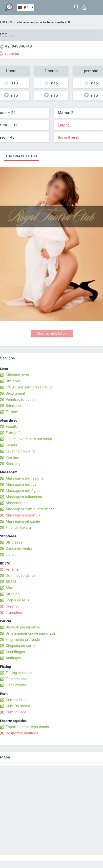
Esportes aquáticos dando (27, 727)
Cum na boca (17, 700)
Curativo (13, 606)
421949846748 (19, 46)
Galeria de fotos (21, 156)
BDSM (11, 582)
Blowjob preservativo (23, 627)
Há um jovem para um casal (29, 439)
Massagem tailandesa (24, 497)
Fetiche (12, 412)
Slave (10, 588)
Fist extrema (16, 685)
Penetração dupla (20, 400)
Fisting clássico (19, 673)
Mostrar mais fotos (51, 333)
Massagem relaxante (23, 521)
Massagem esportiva (23, 515)
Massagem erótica (21, 484)
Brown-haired (69, 137)
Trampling (14, 612)
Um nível (13, 381)
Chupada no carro (20, 646)
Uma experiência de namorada (31, 633)
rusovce (36, 22)
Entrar (84, 7)
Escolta (12, 427)
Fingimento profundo (23, 640)
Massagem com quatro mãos (30, 509)
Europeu (65, 125)
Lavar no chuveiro (20, 451)
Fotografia (14, 433)
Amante (12, 569)
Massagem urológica (23, 491)
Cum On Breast (18, 706)
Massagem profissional (25, 478)
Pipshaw (13, 457)
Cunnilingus (15, 652)
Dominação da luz (21, 576)
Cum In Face (16, 712)
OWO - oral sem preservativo (29, 387)
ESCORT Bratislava (14, 22)
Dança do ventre (19, 548)
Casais (11, 445)
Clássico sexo (17, 375)
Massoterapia (17, 503)
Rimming (13, 464)
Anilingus (13, 658)
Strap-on (13, 594)
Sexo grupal (15, 393)
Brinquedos (15, 406)
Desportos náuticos (22, 733)
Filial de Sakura (18, 528)
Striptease (14, 542)
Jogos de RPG (17, 600)
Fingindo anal (17, 679)
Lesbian (12, 555)
